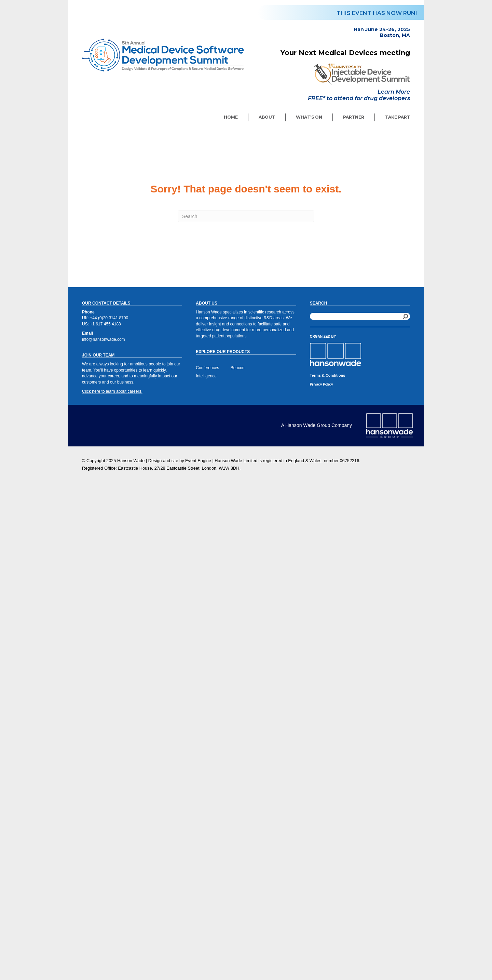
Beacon (238, 368)
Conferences (207, 368)
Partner (354, 117)
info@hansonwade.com (104, 339)
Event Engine (198, 461)
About (267, 117)
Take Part (398, 117)
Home (231, 117)
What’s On (309, 117)
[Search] (246, 216)
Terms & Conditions (328, 375)
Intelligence (206, 376)
